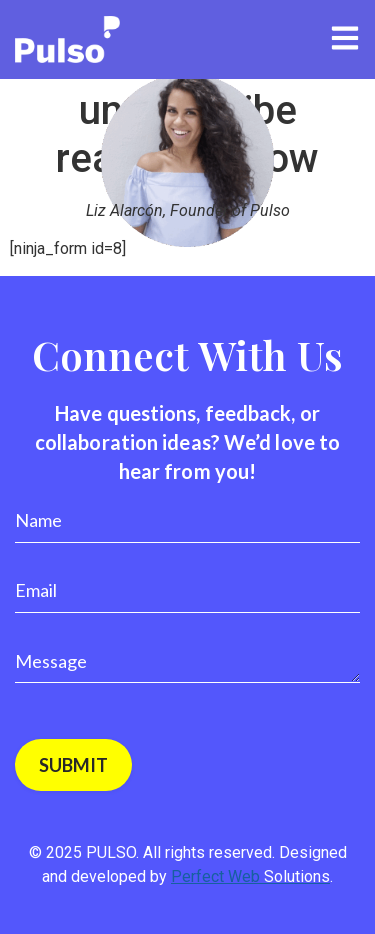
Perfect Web (250, 876)
